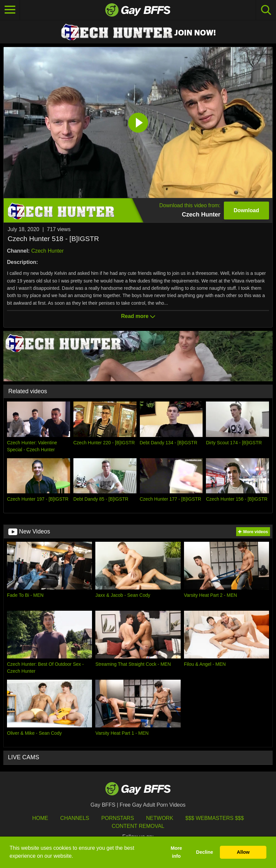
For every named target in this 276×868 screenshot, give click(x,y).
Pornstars (118, 818)
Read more (138, 316)
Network (160, 818)
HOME (40, 818)
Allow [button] (243, 852)
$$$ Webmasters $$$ (215, 818)
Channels (75, 818)
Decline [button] (204, 852)
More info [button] (176, 852)
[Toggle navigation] (10, 10)
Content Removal (138, 826)
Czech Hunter (47, 251)
